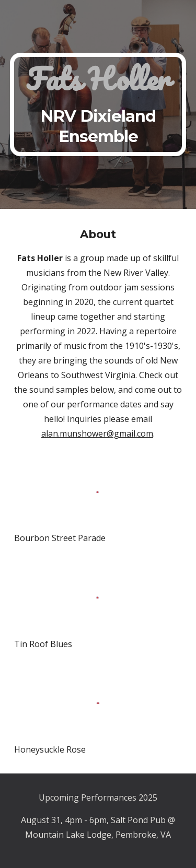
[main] (98, 105)
